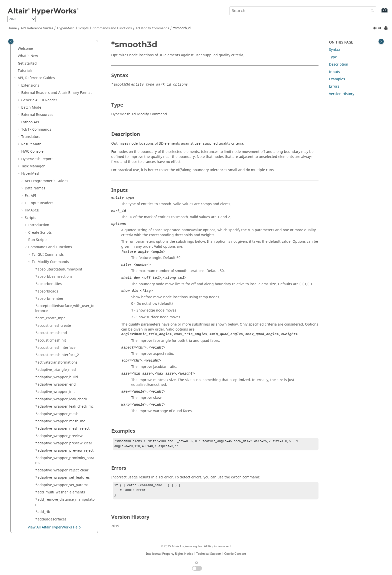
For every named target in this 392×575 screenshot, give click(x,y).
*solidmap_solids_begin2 (56, 347)
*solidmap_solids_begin (55, 339)
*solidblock (45, 253)
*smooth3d (182, 28)
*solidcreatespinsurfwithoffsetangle (65, 285)
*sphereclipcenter (51, 479)
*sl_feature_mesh (50, 74)
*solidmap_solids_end (54, 361)
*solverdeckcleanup (52, 442)
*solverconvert (48, 435)
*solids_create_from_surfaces (60, 427)
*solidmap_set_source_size (58, 332)
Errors (334, 86)
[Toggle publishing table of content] (11, 41)
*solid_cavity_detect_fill (55, 138)
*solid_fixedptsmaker (53, 195)
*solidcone (44, 261)
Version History (342, 94)
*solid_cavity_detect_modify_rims (63, 153)
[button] (33, 45)
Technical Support (209, 554)
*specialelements (50, 464)
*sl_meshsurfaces (50, 82)
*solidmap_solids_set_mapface (61, 391)
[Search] (371, 11)
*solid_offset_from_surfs (56, 209)
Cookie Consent (235, 554)
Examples (337, 79)
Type (333, 57)
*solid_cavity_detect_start (56, 173)
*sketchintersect (49, 60)
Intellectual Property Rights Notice (170, 554)
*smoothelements (50, 111)
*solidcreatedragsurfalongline (61, 268)
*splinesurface (48, 501)
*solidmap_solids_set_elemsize (61, 376)
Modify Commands (152, 28)
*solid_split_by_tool (51, 239)
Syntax (334, 50)
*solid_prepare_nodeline (56, 224)
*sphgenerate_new (51, 494)
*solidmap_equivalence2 (56, 317)
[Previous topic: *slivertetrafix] (375, 29)
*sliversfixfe (45, 89)
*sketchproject (48, 67)
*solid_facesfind (49, 187)
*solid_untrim (47, 246)
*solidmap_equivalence (55, 310)
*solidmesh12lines (51, 405)
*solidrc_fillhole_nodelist (56, 420)
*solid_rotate (46, 231)
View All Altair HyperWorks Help (54, 527)
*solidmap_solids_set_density (60, 369)
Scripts (83, 28)
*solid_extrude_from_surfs (57, 180)
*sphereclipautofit (51, 472)
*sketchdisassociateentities (58, 45)
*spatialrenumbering (53, 457)
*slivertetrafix (47, 96)
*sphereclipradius (51, 486)
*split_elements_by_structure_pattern (65, 511)
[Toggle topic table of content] (381, 41)
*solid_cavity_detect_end (56, 131)
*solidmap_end (48, 302)
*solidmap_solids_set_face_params (64, 383)
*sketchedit (45, 52)
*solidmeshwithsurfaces (56, 413)
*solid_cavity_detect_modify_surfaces (64, 163)
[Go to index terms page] (379, 13)
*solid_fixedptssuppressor (57, 202)
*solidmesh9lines (50, 398)
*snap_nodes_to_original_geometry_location (65, 121)
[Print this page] (386, 28)
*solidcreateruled (50, 276)
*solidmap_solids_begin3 (56, 354)
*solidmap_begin (50, 295)
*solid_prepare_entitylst (55, 217)
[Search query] (303, 11)
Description (339, 64)
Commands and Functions (112, 28)
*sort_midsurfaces (51, 450)
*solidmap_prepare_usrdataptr (61, 325)
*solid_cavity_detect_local (56, 146)
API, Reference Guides (37, 28)
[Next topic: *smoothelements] (380, 29)
